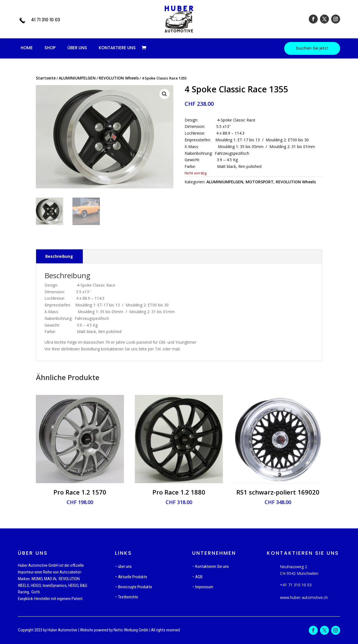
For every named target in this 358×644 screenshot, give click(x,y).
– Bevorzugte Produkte (134, 587)
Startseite (46, 78)
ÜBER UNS (77, 48)
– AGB (197, 577)
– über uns (123, 566)
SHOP (50, 48)
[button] (164, 94)
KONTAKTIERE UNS (117, 48)
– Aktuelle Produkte (131, 577)
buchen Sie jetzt (312, 48)
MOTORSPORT (260, 182)
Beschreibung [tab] (59, 256)
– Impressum (203, 587)
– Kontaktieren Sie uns (210, 566)
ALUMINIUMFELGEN (77, 78)
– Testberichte (127, 597)
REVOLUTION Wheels (119, 78)
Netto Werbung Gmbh (131, 630)
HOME (27, 48)
